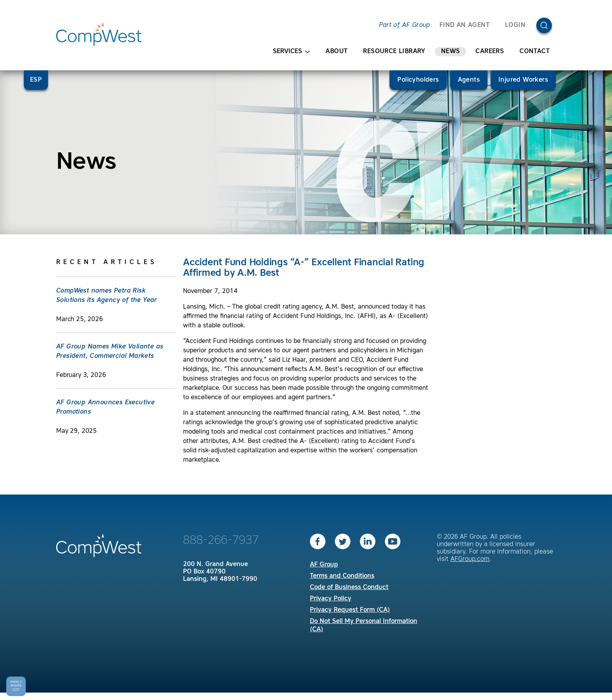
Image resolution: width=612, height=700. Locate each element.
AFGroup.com (470, 559)
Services (291, 52)
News (451, 52)
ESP (36, 80)
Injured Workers (523, 80)
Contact (535, 52)
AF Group (324, 565)
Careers (490, 52)
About (336, 52)
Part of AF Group (404, 25)
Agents (469, 80)
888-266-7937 (221, 541)
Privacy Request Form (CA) (350, 610)
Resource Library (394, 52)
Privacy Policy (331, 599)
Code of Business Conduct (349, 587)
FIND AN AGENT (464, 25)
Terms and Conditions (342, 576)
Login (515, 25)
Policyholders (418, 80)
